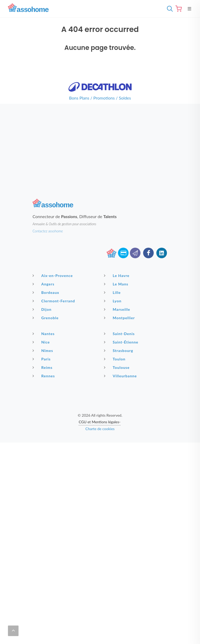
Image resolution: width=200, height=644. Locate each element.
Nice (42, 342)
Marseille (118, 309)
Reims (43, 367)
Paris (42, 359)
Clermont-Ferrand (54, 301)
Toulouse (117, 367)
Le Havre (117, 275)
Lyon (113, 301)
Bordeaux (47, 292)
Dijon (43, 309)
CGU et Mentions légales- (99, 422)
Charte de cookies (100, 429)
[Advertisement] (100, 141)
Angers (44, 284)
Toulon (115, 359)
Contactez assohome (48, 231)
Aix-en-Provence (53, 275)
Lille (113, 292)
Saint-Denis (120, 333)
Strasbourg (119, 350)
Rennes (44, 376)
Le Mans (117, 284)
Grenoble (46, 318)
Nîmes (44, 350)
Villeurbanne (121, 376)
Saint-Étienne (122, 342)
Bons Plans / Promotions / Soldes (100, 98)
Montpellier (120, 318)
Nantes (44, 333)
